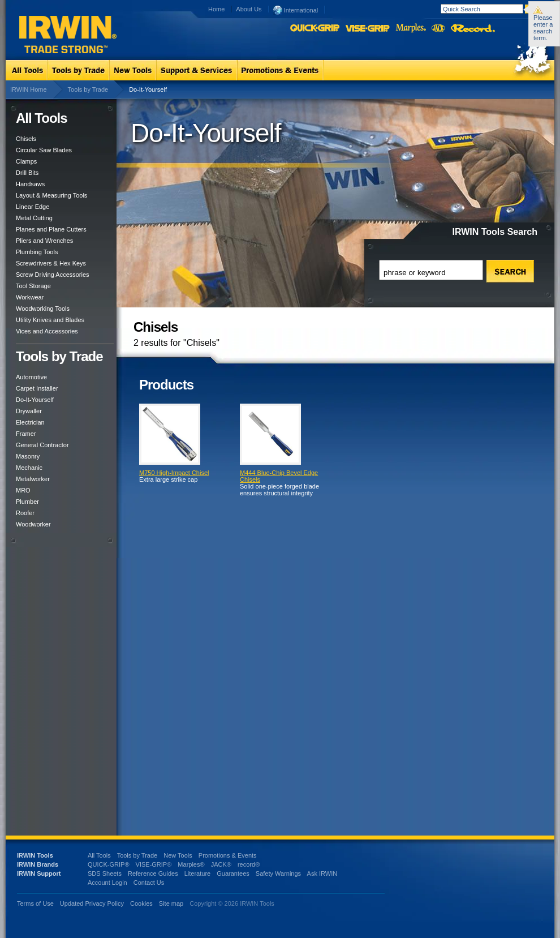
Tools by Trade (88, 89)
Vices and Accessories (47, 331)
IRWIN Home (29, 89)
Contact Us (149, 883)
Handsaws (30, 184)
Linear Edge (33, 207)
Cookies (142, 903)
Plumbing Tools (37, 252)
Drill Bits (27, 173)
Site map (171, 903)
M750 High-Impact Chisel (174, 473)
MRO (23, 490)
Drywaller (29, 411)
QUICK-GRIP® (109, 864)
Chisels (26, 139)
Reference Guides (153, 873)
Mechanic (29, 468)
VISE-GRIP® (154, 864)
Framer (26, 434)
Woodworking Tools (43, 309)
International (296, 10)
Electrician (30, 422)
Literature (197, 873)
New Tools (178, 855)
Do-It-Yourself (35, 400)
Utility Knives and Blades (50, 320)
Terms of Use (35, 903)
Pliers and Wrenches (44, 241)
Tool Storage (33, 286)
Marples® (191, 864)
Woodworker (33, 524)
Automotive (31, 377)
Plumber (27, 502)
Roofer (25, 513)
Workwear (30, 297)
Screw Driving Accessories (53, 275)
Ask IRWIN (322, 873)
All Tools (99, 855)
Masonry (28, 456)
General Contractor (42, 445)
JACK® (221, 864)
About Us (249, 9)
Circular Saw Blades (44, 150)
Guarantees (233, 873)
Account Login (107, 883)
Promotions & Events (228, 855)
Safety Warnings (278, 873)
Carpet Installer (37, 388)
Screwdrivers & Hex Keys (51, 263)
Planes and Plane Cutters (51, 229)
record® (249, 864)
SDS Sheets (105, 873)
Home (216, 9)
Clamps (26, 161)
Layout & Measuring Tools (51, 195)
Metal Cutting (34, 218)
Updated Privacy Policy (92, 903)
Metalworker (33, 479)
